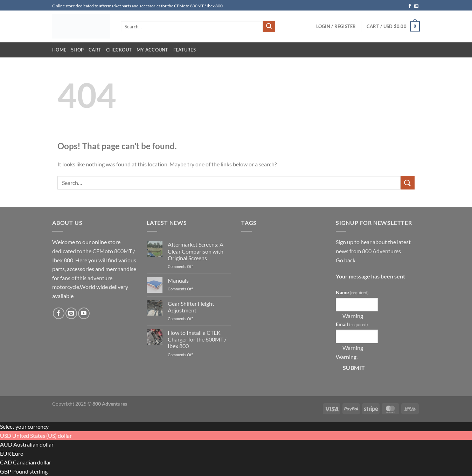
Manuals (178, 280)
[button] (336, 26)
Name (352, 292)
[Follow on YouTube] (84, 313)
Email (352, 324)
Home (59, 50)
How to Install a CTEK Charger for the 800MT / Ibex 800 (197, 339)
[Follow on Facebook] (410, 6)
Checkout (119, 50)
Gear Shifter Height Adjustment (191, 307)
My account (152, 50)
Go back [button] (346, 260)
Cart (95, 50)
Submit (354, 368)
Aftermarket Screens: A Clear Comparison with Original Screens (196, 251)
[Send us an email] (416, 6)
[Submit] (269, 27)
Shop (77, 50)
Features (185, 50)
